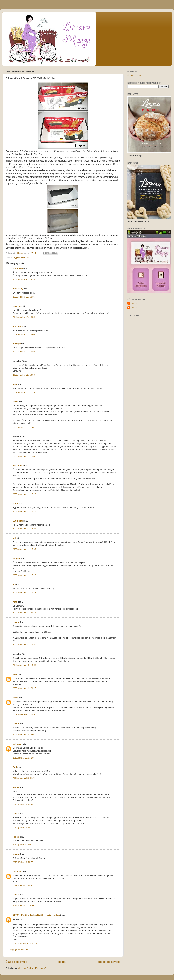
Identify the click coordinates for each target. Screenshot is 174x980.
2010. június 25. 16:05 (23, 827)
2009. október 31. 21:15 (24, 392)
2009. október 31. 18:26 (24, 279)
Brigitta (16, 558)
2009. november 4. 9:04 (24, 735)
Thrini (16, 503)
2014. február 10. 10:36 (23, 906)
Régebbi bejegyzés (108, 962)
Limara (16, 622)
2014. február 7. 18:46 (23, 885)
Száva (16, 698)
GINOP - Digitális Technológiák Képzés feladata (36, 915)
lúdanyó (17, 344)
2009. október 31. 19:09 (24, 334)
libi (14, 584)
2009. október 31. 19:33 (24, 352)
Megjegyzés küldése (19, 950)
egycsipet (17, 306)
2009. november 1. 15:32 (24, 529)
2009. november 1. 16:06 (24, 549)
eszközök (25, 257)
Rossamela (18, 466)
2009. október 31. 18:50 (24, 317)
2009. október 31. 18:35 (24, 297)
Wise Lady (18, 289)
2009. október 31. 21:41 (24, 427)
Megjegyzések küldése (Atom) (32, 968)
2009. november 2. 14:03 (24, 665)
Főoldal (61, 962)
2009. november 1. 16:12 (24, 575)
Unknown (17, 744)
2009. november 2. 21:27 (24, 688)
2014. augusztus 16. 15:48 (25, 943)
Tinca (15, 402)
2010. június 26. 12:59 (23, 862)
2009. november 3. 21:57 (24, 714)
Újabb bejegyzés (16, 962)
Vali (14, 538)
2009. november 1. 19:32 (24, 593)
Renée (16, 787)
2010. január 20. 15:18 (23, 758)
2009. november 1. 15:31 (24, 511)
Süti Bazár (18, 269)
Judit (15, 384)
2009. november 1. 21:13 (24, 613)
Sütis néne (18, 326)
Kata (15, 602)
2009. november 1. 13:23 (24, 494)
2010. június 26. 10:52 (23, 845)
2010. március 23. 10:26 (24, 778)
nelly (15, 674)
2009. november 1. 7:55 (24, 456)
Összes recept (134, 75)
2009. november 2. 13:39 (24, 645)
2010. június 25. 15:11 (23, 804)
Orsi (15, 767)
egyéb (17, 257)
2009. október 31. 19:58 (24, 375)
